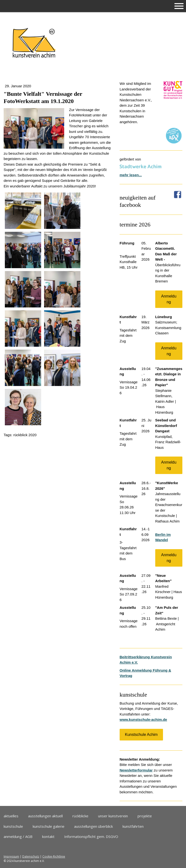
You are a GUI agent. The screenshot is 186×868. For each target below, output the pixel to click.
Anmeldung (169, 299)
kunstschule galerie (49, 826)
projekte (145, 816)
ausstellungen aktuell (45, 816)
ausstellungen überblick (93, 826)
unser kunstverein (113, 816)
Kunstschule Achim (141, 735)
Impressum (11, 856)
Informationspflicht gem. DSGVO (91, 836)
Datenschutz (31, 856)
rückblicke (80, 816)
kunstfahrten (133, 826)
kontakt (48, 836)
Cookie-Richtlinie (54, 856)
